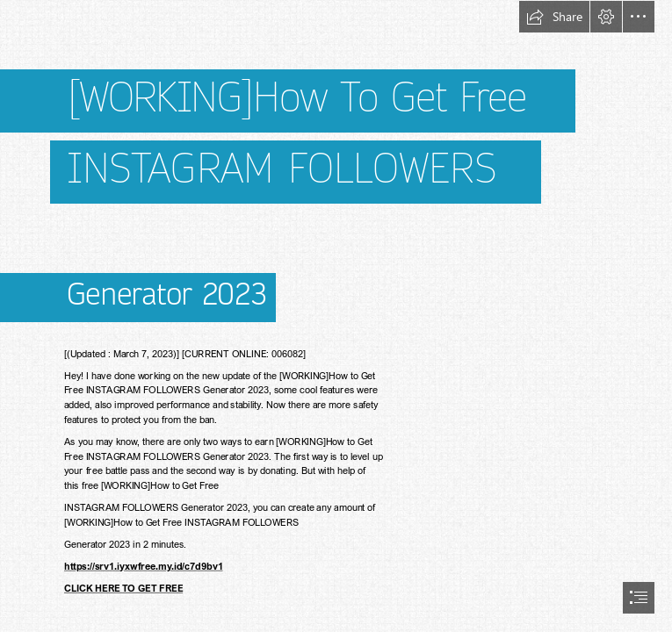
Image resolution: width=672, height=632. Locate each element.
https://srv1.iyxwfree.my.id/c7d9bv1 (144, 566)
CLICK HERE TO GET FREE (123, 589)
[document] (336, 316)
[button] (554, 17)
